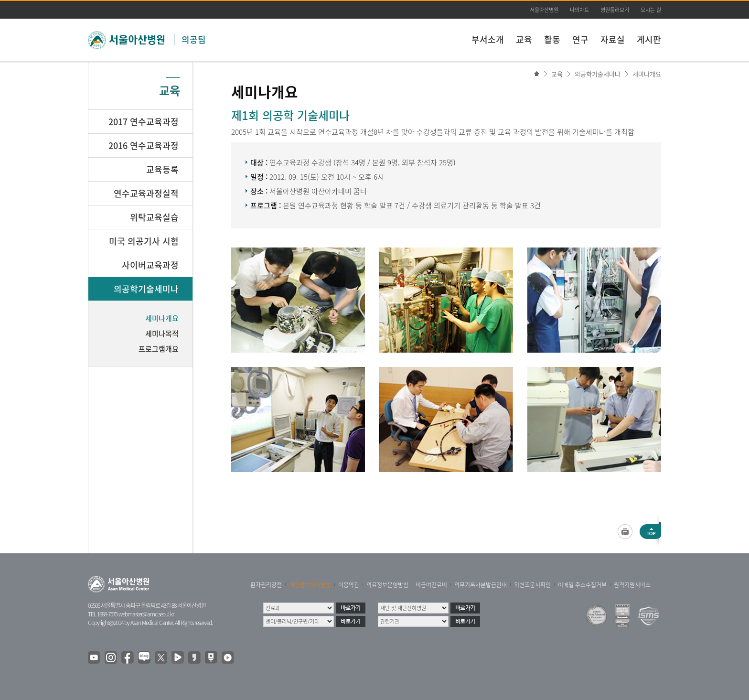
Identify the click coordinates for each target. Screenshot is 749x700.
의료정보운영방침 (387, 585)
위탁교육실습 (154, 217)
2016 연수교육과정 (144, 145)
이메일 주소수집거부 (582, 585)
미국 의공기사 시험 (144, 241)
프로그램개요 (159, 349)
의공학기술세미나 (598, 74)
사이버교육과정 (150, 265)
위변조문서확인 (532, 585)
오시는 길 (651, 10)
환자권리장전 (266, 585)
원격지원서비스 (632, 585)
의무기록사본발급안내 (481, 585)
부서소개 (488, 39)
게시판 (649, 39)
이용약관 (349, 585)
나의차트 (579, 10)
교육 (524, 39)
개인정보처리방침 (310, 585)
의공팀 (194, 39)
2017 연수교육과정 (144, 122)
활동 (552, 39)
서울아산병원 (544, 10)
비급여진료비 (431, 585)
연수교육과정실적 (146, 193)
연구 (580, 39)
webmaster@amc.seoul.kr (146, 614)
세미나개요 (647, 74)
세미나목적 (162, 334)
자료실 (613, 39)
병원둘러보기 (615, 10)
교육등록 (162, 169)
